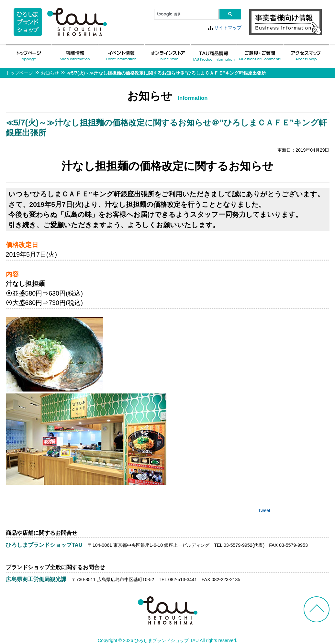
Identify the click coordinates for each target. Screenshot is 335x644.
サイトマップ (228, 28)
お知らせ (50, 73)
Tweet (264, 510)
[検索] (186, 14)
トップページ (19, 73)
